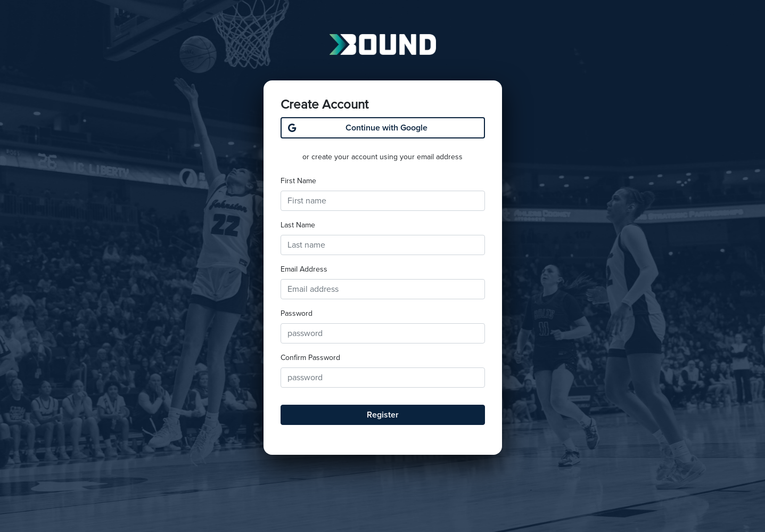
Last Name (298, 225)
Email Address (304, 269)
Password (297, 313)
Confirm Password (310, 358)
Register (383, 415)
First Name (298, 181)
